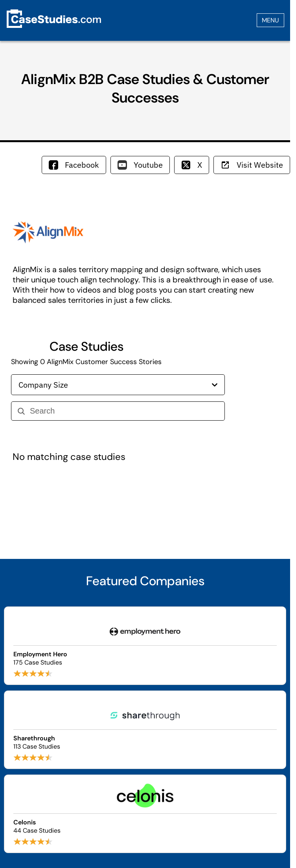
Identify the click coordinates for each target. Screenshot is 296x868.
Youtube (140, 165)
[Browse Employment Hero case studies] (145, 646)
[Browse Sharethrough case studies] (145, 730)
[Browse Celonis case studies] (145, 814)
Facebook (74, 165)
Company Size (118, 385)
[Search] (124, 411)
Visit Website (252, 165)
